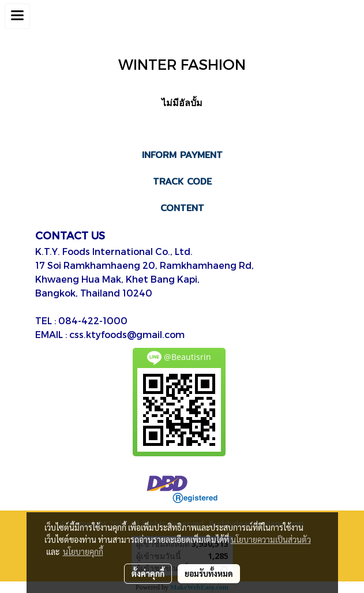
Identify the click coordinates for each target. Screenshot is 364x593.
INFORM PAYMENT (182, 155)
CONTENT (182, 208)
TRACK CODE (182, 181)
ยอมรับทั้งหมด (209, 573)
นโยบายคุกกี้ (83, 551)
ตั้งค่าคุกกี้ (148, 573)
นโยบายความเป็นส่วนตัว (271, 539)
